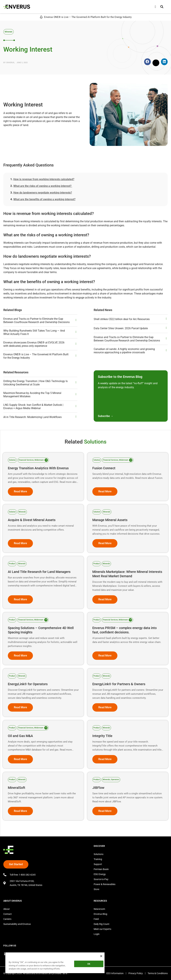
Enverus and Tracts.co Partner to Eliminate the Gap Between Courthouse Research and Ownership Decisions (36, 320)
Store (96, 889)
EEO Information (114, 973)
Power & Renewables (105, 884)
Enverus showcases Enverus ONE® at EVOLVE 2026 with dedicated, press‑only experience (34, 344)
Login (97, 934)
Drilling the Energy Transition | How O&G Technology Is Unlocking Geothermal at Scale (35, 383)
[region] (55, 963)
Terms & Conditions (158, 973)
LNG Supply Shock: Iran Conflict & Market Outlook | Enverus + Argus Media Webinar (33, 407)
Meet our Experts (102, 929)
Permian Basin (101, 869)
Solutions (99, 854)
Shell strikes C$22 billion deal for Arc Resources (122, 319)
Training (98, 859)
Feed (96, 919)
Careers (7, 919)
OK (89, 964)
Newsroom (99, 909)
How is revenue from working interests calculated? (44, 179)
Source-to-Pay (101, 879)
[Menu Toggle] (155, 7)
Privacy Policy (135, 973)
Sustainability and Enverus (17, 924)
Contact (8, 914)
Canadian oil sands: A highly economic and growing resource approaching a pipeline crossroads (124, 351)
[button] (162, 7)
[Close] (101, 956)
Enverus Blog (100, 914)
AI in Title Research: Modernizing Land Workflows (32, 417)
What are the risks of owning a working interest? (43, 186)
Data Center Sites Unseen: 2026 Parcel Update (121, 328)
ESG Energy (100, 874)
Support (98, 864)
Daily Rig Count (102, 924)
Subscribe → (106, 416)
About (7, 909)
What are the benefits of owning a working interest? (44, 199)
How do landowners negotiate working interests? (43, 193)
